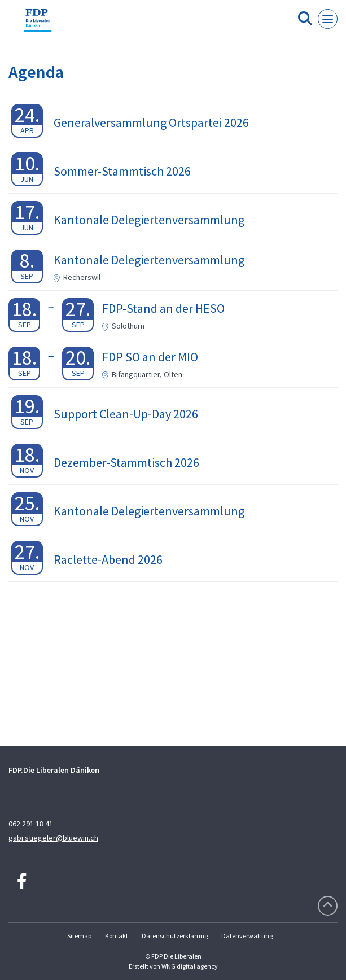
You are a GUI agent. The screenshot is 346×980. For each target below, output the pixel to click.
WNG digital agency (190, 966)
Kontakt (117, 936)
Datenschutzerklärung (175, 936)
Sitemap (79, 936)
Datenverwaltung (247, 936)
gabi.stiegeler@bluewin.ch (53, 838)
